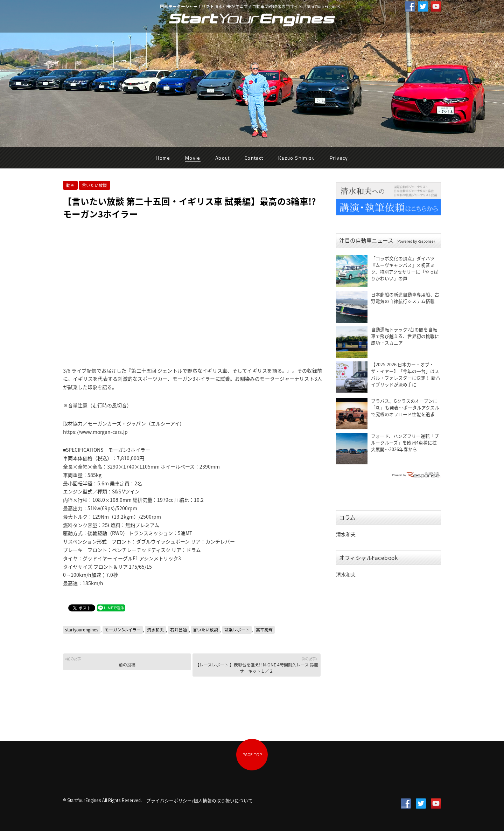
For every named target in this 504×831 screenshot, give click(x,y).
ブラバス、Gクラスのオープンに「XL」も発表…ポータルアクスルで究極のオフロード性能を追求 (405, 407)
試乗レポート (237, 630)
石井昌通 (178, 630)
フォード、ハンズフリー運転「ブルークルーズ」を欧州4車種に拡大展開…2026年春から (405, 442)
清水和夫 (155, 630)
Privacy (339, 158)
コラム (347, 517)
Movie (193, 158)
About (223, 158)
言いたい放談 (94, 185)
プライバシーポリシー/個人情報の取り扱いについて (199, 800)
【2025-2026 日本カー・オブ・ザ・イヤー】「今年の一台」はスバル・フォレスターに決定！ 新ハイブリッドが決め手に (406, 374)
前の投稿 (127, 662)
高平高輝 (264, 630)
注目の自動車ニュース (387, 240)
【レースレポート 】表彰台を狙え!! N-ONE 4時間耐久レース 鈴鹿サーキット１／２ (256, 665)
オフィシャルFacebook (369, 558)
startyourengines (82, 630)
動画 (70, 185)
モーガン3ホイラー (123, 630)
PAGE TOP (252, 754)
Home (163, 158)
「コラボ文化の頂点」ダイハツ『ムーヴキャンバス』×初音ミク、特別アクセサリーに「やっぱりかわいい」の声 (405, 268)
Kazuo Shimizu (297, 158)
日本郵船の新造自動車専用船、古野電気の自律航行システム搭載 (405, 298)
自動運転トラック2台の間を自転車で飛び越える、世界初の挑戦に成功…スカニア (405, 336)
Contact (254, 158)
